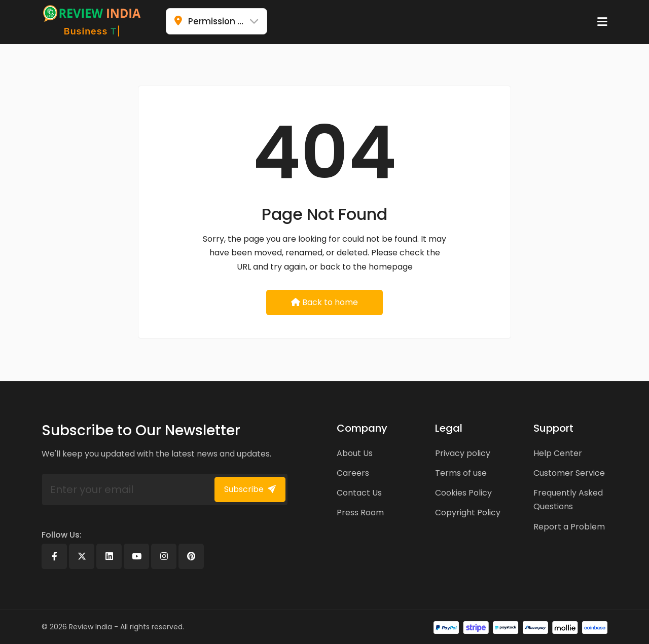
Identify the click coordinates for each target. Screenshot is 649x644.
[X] (82, 556)
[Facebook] (54, 556)
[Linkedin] (109, 556)
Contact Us (359, 493)
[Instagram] (164, 556)
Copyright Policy (468, 513)
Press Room (360, 513)
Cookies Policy (463, 493)
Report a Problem (569, 527)
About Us (355, 453)
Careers (353, 473)
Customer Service (569, 473)
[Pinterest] (191, 556)
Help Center (558, 453)
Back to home (324, 302)
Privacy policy (463, 453)
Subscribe (250, 489)
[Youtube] (136, 556)
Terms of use (461, 473)
